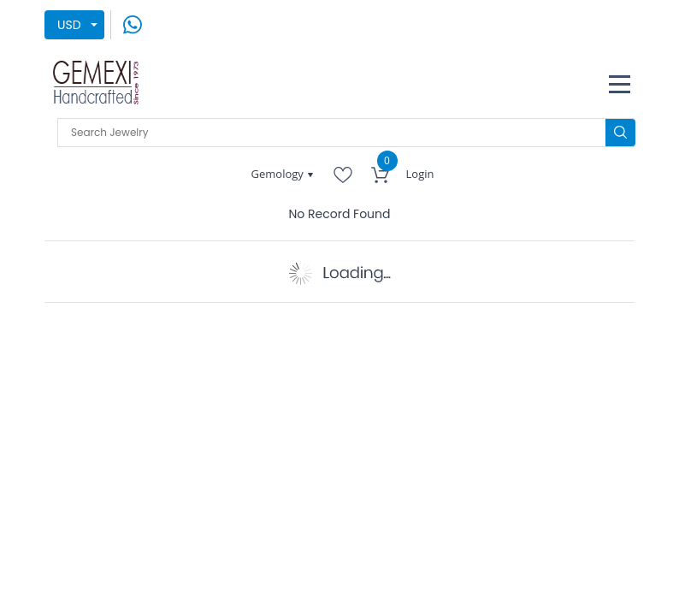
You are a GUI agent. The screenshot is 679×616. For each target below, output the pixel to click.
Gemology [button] (279, 174)
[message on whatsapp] (133, 24)
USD (69, 25)
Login (420, 174)
